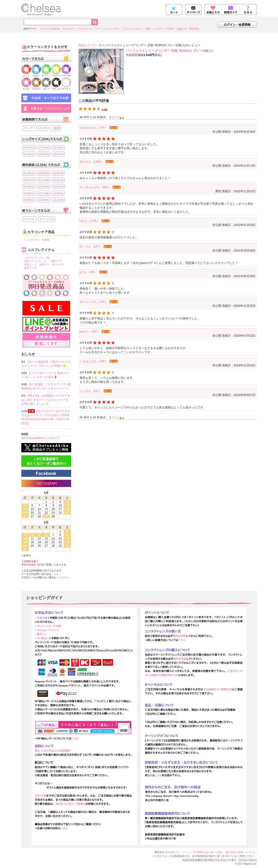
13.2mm (58, 180)
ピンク (26, 87)
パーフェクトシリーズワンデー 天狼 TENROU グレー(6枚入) (169, 51)
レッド (26, 74)
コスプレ (30, 219)
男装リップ (30, 264)
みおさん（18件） (91, 162)
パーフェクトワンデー (107, 29)
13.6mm (29, 193)
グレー (46, 88)
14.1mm (44, 147)
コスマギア (68, 29)
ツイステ (158, 29)
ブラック (56, 88)
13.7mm (44, 193)
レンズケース (32, 240)
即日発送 (194, 29)
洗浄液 (45, 240)
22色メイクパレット (36, 261)
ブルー (36, 74)
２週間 (55, 128)
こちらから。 (64, 577)
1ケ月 (43, 128)
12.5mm (44, 173)
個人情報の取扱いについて (240, 852)
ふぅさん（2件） (91, 391)
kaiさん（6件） (90, 332)
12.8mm (58, 173)
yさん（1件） (88, 272)
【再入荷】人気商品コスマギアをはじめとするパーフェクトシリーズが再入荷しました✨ (46, 400)
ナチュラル (47, 219)
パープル (66, 74)
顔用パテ (44, 264)
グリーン (46, 74)
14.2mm (58, 147)
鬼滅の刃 (181, 29)
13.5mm (58, 186)
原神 (148, 29)
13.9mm (29, 200)
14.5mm (29, 154)
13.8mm (58, 193)
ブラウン (36, 87)
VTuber (170, 29)
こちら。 (56, 574)
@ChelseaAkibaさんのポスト (41, 438)
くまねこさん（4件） (94, 361)
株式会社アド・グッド (178, 852)
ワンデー (30, 128)
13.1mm (44, 180)
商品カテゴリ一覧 (90, 45)
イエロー (56, 74)
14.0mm (29, 147)
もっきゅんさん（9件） (95, 187)
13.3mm (29, 186)
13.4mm (44, 186)
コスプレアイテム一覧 (37, 258)
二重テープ (56, 261)
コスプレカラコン (133, 29)
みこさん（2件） (91, 246)
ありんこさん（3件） (94, 302)
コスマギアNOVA (50, 29)
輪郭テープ (30, 268)
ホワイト (66, 87)
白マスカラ (58, 264)
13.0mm (29, 180)
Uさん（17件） (90, 221)
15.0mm (58, 154)
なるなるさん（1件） (94, 128)
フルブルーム (85, 29)
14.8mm (44, 154)
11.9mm (29, 173)
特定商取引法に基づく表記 (208, 852)
